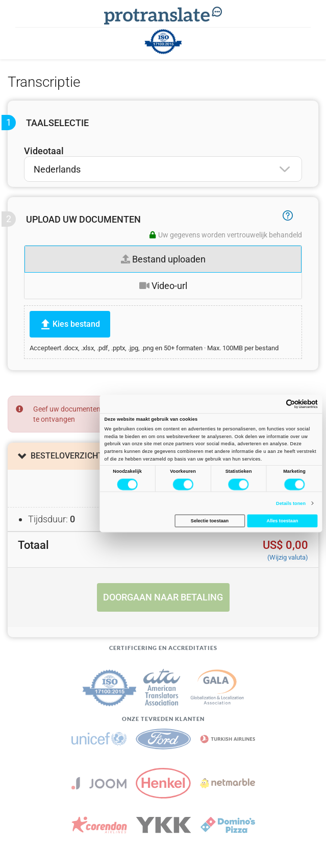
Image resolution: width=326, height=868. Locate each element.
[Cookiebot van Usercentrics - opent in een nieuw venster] (286, 404)
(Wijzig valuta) (288, 557)
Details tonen (291, 503)
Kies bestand (76, 324)
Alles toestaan (282, 521)
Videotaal (44, 151)
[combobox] (163, 169)
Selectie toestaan (209, 521)
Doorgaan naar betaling (163, 597)
